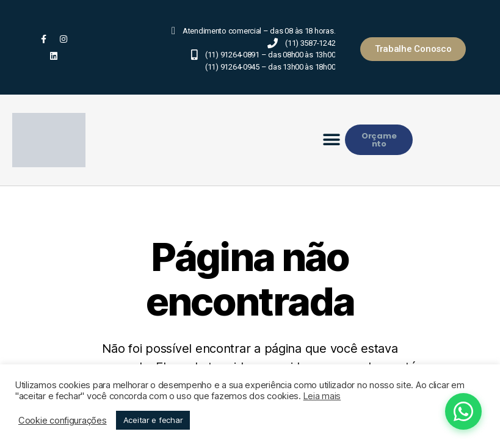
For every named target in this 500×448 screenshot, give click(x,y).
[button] (332, 140)
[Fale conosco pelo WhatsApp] (424, 411)
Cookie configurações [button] (63, 421)
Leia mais (322, 396)
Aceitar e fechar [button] (153, 420)
